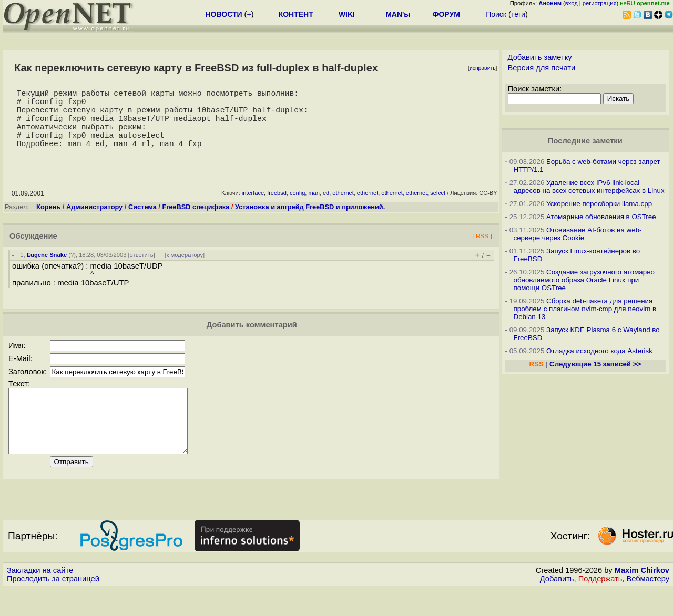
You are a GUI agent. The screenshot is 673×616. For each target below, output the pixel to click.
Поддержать (600, 606)
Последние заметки (585, 141)
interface (253, 208)
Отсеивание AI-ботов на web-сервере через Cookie (578, 234)
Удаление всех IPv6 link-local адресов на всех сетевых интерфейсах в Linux (589, 187)
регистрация (600, 3)
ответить (142, 270)
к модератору (185, 270)
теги (518, 14)
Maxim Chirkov (642, 598)
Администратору (94, 222)
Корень (48, 222)
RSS (482, 250)
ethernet (343, 208)
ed (326, 208)
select (438, 208)
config (297, 208)
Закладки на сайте (40, 598)
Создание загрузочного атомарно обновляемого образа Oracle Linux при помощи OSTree (584, 280)
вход (572, 3)
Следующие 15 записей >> (595, 364)
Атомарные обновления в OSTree (601, 217)
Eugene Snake (47, 270)
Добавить (557, 606)
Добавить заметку (540, 57)
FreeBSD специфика (196, 222)
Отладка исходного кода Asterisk (599, 351)
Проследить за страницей (53, 606)
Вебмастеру (648, 606)
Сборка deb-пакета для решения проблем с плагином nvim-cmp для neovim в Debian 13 (585, 309)
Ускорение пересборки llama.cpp (599, 204)
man (314, 208)
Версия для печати (542, 68)
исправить (483, 68)
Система (142, 222)
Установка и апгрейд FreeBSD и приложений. (310, 222)
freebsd (277, 208)
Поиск (496, 14)
